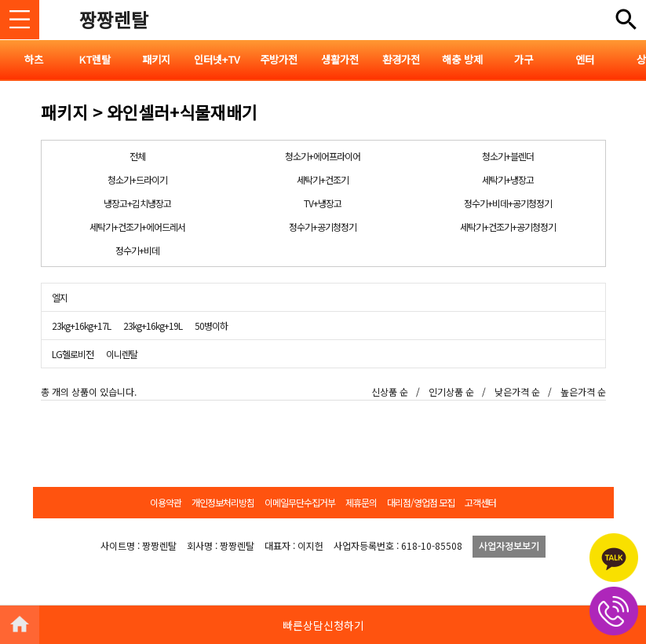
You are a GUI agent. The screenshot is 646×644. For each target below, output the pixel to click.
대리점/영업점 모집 (421, 502)
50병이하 (211, 326)
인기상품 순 (451, 392)
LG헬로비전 (73, 354)
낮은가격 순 (517, 392)
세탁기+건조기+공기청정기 (508, 227)
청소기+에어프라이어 (323, 156)
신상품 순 (390, 392)
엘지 (60, 297)
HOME (20, 624)
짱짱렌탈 (114, 19)
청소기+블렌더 (508, 156)
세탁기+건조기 (323, 179)
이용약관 (166, 502)
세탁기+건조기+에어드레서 (137, 227)
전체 (137, 156)
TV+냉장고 (323, 203)
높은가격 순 (583, 392)
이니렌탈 (122, 354)
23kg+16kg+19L (153, 326)
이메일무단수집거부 (300, 502)
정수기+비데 (137, 250)
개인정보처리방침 (223, 502)
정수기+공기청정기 (323, 227)
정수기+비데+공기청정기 (508, 203)
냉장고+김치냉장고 (137, 203)
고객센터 (480, 502)
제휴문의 (361, 502)
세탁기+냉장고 (508, 179)
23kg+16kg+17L (81, 326)
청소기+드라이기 (137, 179)
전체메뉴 (626, 20)
